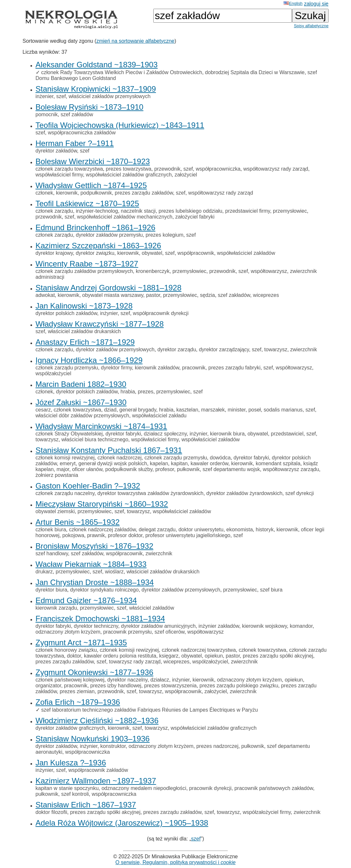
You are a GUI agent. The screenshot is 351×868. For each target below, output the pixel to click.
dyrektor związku (95, 253)
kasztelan (187, 410)
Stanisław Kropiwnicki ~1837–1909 (96, 89)
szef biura (271, 590)
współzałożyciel (53, 373)
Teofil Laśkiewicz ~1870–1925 (88, 203)
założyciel (186, 175)
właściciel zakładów (152, 608)
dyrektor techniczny (96, 626)
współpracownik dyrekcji (161, 313)
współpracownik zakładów (98, 770)
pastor (153, 295)
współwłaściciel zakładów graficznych (129, 175)
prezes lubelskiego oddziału (190, 211)
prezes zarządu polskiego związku (239, 686)
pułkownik (188, 469)
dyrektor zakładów (56, 151)
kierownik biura (227, 434)
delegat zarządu (157, 530)
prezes (146, 392)
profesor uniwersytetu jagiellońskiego (188, 535)
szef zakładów (77, 114)
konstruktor (113, 746)
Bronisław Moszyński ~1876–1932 (95, 546)
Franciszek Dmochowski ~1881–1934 (100, 619)
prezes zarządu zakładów (144, 193)
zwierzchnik (304, 349)
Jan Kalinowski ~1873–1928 (84, 306)
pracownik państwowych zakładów (274, 788)
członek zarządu (54, 211)
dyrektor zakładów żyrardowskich (245, 493)
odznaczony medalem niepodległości (144, 788)
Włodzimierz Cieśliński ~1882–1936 (97, 721)
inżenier (45, 96)
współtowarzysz (269, 271)
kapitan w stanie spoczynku (67, 788)
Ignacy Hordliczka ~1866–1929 (89, 360)
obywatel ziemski (55, 511)
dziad (110, 410)
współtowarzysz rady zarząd (276, 169)
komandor (301, 626)
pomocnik (47, 114)
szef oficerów (170, 632)
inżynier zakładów (219, 626)
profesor (165, 469)
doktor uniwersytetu (201, 530)
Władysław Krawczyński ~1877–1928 (100, 324)
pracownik (194, 368)
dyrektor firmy (116, 368)
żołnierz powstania (57, 475)
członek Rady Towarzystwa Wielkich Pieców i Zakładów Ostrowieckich (122, 72)
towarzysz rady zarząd (135, 662)
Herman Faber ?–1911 (75, 143)
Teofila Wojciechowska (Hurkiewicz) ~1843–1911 (120, 125)
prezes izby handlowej (116, 686)
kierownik (67, 193)
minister (236, 410)
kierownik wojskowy (264, 626)
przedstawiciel (287, 434)
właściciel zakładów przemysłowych (110, 96)
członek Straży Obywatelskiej (69, 434)
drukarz (44, 572)
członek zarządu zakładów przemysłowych (84, 271)
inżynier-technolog (97, 211)
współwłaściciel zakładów (246, 253)
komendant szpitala (278, 463)
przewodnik (167, 169)
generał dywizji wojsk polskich (113, 463)
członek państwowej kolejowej (70, 680)
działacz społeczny (165, 434)
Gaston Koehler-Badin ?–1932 (88, 486)
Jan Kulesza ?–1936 (71, 763)
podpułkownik (96, 193)
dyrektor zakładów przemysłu (109, 235)
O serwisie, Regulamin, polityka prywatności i (175, 862)
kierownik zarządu (56, 608)
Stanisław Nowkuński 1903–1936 (93, 739)
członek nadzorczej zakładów (102, 530)
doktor (74, 656)
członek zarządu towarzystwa (69, 169)
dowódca (220, 458)
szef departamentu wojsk (231, 469)
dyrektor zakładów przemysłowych (115, 349)
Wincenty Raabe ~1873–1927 (87, 264)
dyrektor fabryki (123, 434)
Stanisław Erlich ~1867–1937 (86, 805)
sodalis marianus (283, 410)
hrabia (128, 392)
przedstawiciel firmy (248, 211)
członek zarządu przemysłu (67, 368)
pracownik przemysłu (127, 632)
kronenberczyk (153, 271)
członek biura (51, 530)
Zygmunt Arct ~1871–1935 (81, 643)
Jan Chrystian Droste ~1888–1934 (95, 582)
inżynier (109, 313)
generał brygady (138, 410)
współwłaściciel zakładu (159, 416)
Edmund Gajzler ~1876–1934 (86, 600)
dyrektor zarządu (177, 349)
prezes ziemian (77, 691)
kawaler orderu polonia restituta (120, 656)
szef (61, 96)
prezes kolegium (164, 235)
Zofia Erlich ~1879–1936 (78, 702)
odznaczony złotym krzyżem (68, 632)
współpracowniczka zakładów (82, 133)
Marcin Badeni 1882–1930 (81, 384)
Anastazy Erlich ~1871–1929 (85, 342)
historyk (265, 530)
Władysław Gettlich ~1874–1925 (91, 185)
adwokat (45, 295)
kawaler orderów (210, 463)
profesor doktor (125, 535)
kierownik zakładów (157, 368)
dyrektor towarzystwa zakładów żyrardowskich (150, 493)
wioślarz (114, 572)
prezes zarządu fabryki (234, 368)
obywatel (152, 253)
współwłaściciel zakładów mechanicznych (125, 217)
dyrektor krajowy (54, 253)
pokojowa (73, 535)
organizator (48, 686)
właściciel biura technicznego (95, 440)
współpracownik (196, 253)
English (293, 3)
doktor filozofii (52, 812)
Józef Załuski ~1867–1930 (81, 402)
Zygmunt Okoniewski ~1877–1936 (95, 672)
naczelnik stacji (138, 211)
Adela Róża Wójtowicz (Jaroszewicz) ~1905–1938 (122, 823)
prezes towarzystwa (129, 169)
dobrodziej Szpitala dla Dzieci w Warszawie (255, 72)
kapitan (179, 463)
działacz (160, 680)
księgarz (169, 656)
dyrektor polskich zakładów (66, 313)
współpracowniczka (218, 169)
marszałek (213, 410)
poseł (254, 410)
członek (44, 193)
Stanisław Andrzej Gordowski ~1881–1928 (109, 288)
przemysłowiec (290, 211)
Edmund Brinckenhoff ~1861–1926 (96, 227)
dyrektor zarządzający (224, 349)
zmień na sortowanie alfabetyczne (135, 41)
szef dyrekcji (299, 493)
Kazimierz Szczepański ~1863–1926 (99, 246)
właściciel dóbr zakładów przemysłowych (82, 416)
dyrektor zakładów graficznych (70, 728)
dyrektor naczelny (127, 680)
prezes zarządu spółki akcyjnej (278, 656)
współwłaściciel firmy (59, 175)
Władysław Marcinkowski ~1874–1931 (101, 426)
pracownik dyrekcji (211, 788)
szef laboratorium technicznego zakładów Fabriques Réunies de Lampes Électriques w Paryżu (150, 710)
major (63, 469)
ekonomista (240, 530)
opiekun (214, 656)
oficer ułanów (87, 469)
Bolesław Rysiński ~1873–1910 (90, 107)
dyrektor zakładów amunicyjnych (158, 626)
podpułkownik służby (129, 469)
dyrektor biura (52, 590)
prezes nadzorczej (217, 746)
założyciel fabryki (195, 217)
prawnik (96, 535)
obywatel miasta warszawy (113, 295)
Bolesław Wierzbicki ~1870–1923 (93, 161)
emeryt (68, 463)
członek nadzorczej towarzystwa (199, 650)
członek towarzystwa (78, 410)
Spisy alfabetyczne (311, 26)
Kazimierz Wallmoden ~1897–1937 (96, 781)
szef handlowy (52, 553)
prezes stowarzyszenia (170, 686)
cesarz (43, 410)
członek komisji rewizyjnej (65, 458)
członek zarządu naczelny (65, 493)
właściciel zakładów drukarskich (84, 331)
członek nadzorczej (120, 458)
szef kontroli (75, 794)
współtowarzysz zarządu (291, 469)
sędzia (207, 295)
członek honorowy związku (66, 650)
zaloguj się (316, 4)
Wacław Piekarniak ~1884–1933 (91, 564)
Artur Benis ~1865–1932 (78, 522)
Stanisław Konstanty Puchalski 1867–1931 (109, 450)
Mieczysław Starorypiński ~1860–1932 (102, 504)
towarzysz (276, 349)
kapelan (159, 463)
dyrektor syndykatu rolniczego (104, 590)
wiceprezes (266, 295)
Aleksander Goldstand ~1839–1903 (97, 65)
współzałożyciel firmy (267, 812)
